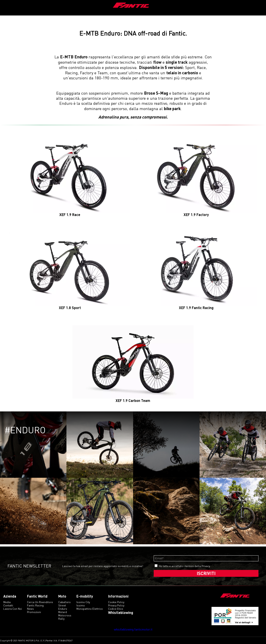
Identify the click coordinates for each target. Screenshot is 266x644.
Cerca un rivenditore (40, 602)
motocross (65, 615)
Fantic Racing (35, 605)
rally (61, 619)
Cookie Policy (116, 602)
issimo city (83, 602)
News (30, 609)
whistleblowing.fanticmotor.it (133, 629)
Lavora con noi (13, 609)
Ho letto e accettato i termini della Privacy (184, 566)
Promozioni (34, 612)
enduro (63, 609)
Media (7, 602)
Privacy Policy (116, 605)
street (62, 605)
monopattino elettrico (90, 609)
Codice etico (116, 609)
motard (63, 612)
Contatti (8, 605)
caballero (64, 602)
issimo (81, 605)
